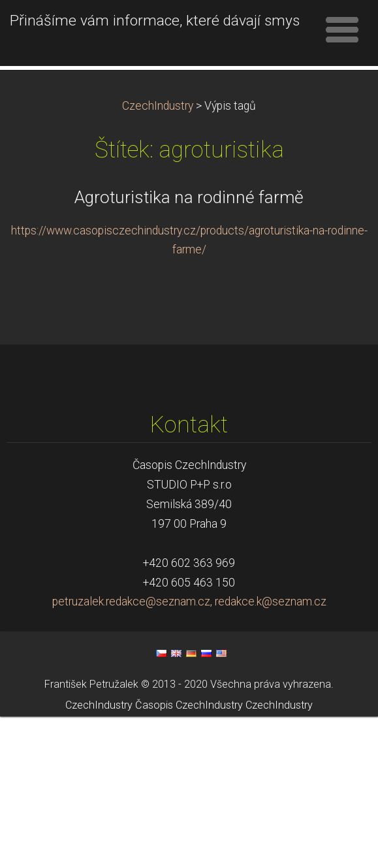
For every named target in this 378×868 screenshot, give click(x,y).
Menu (342, 29)
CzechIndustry (158, 257)
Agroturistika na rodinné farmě (189, 349)
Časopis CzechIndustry (189, 857)
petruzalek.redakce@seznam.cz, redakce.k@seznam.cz (189, 753)
